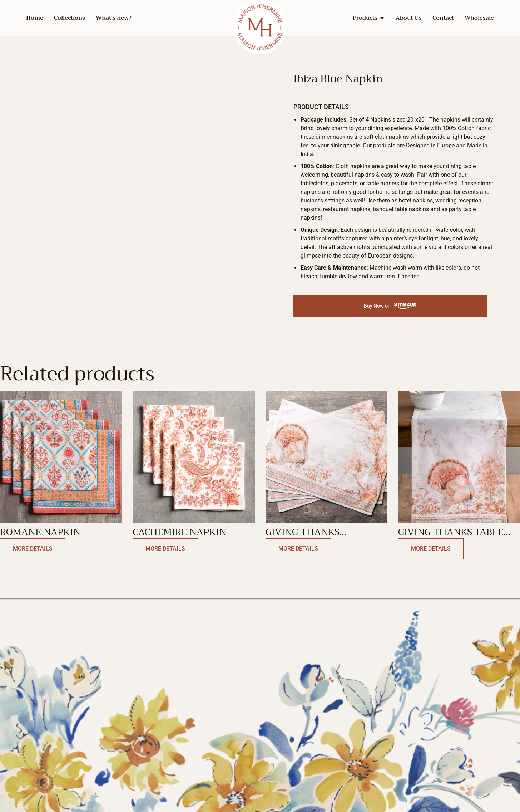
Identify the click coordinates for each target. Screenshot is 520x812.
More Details (33, 549)
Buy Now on (390, 306)
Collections (70, 18)
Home (35, 18)
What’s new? (114, 18)
